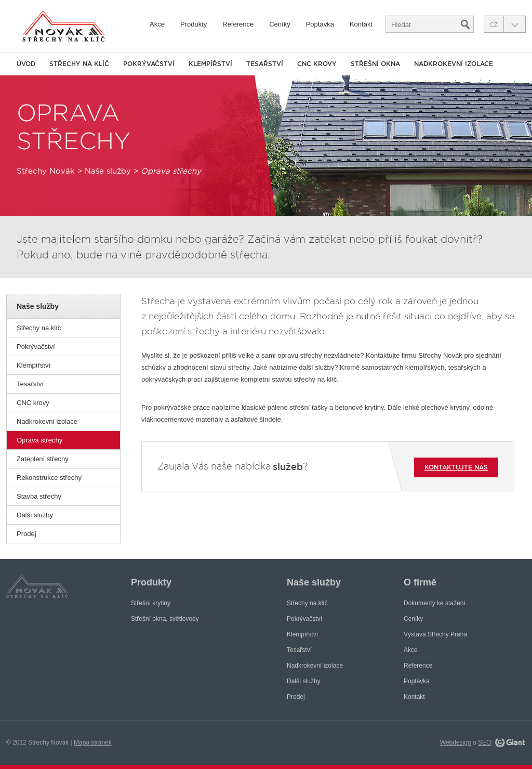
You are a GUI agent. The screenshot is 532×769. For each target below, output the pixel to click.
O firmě (420, 582)
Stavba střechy (39, 496)
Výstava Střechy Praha (435, 634)
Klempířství (34, 365)
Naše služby (108, 171)
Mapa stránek (93, 742)
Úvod (26, 64)
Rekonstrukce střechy (49, 478)
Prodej (26, 534)
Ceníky (280, 24)
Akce (157, 24)
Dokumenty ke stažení (435, 603)
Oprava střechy (39, 440)
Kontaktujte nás (456, 467)
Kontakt (361, 24)
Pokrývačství (36, 347)
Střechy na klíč (39, 328)
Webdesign (456, 742)
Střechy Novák (46, 171)
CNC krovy (33, 403)
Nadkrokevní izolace (47, 421)
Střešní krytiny (151, 603)
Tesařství (30, 384)
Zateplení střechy (43, 459)
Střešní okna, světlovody (165, 619)
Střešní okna (375, 64)
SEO (484, 742)
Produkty (194, 24)
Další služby (35, 515)
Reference (238, 24)
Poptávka (320, 24)
